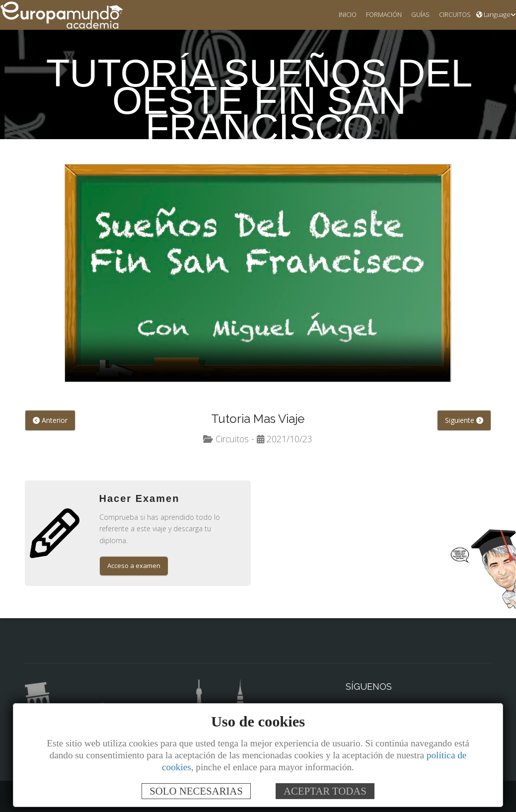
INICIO (340, 15)
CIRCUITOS (453, 15)
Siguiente (464, 421)
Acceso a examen (135, 556)
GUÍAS (416, 15)
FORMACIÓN (378, 15)
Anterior (49, 421)
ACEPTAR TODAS (325, 791)
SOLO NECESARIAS (196, 791)
